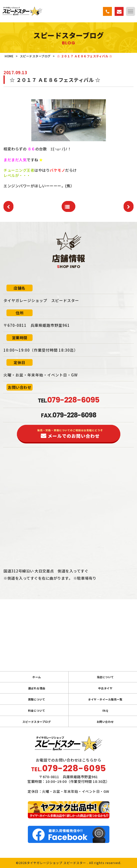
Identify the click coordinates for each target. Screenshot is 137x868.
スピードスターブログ (37, 722)
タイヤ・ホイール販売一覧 (105, 699)
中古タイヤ (105, 688)
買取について (37, 699)
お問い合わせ (105, 722)
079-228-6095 (74, 768)
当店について (105, 677)
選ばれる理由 (37, 688)
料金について (37, 710)
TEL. (68, 401)
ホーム (37, 677)
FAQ (105, 710)
